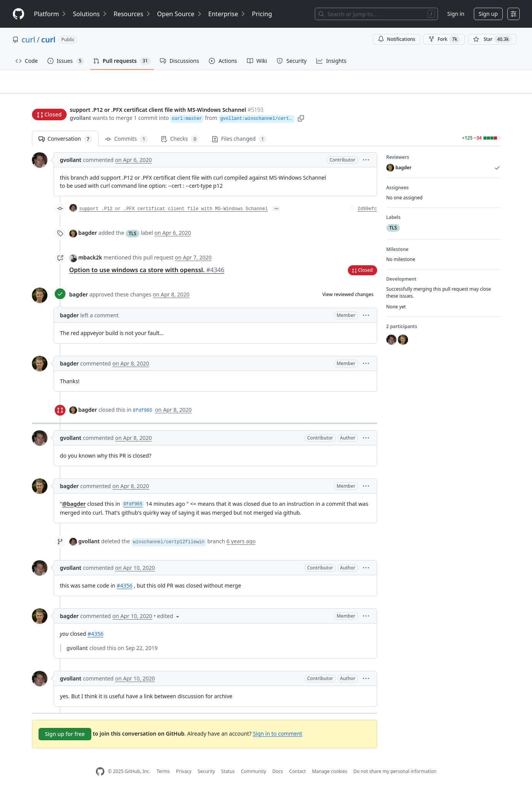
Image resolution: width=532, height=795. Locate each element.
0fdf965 (143, 414)
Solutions (90, 14)
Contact (297, 775)
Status (228, 775)
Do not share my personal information (395, 775)
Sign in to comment (277, 737)
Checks (180, 142)
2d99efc (367, 212)
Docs (278, 775)
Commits (127, 142)
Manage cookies (330, 775)
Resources (132, 14)
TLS (133, 237)
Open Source (180, 14)
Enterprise (227, 14)
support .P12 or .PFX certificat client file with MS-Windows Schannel (174, 212)
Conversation (65, 142)
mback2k (90, 261)
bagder (88, 236)
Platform (50, 14)
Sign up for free (65, 737)
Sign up (488, 14)
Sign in (456, 14)
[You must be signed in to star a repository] (492, 39)
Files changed (239, 142)
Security (206, 775)
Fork (444, 39)
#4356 (125, 589)
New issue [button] (476, 95)
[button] (324, 119)
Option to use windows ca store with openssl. (147, 273)
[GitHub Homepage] (100, 775)
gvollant (81, 119)
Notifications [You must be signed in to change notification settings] (397, 39)
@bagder (74, 507)
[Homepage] (18, 14)
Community (253, 775)
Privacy (184, 775)
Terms (163, 775)
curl (28, 40)
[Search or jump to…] (376, 14)
